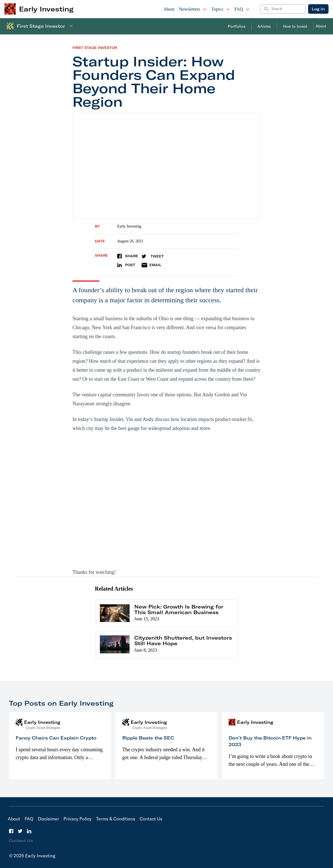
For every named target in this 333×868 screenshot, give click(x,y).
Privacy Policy (78, 819)
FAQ (242, 9)
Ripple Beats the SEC (148, 738)
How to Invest (295, 26)
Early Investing (129, 226)
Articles (264, 26)
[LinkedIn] (29, 831)
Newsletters (193, 9)
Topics (221, 9)
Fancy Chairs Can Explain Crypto (56, 738)
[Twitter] (20, 831)
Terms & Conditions (116, 819)
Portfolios (237, 26)
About (169, 9)
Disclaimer (48, 819)
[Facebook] (11, 831)
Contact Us (151, 819)
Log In (318, 9)
